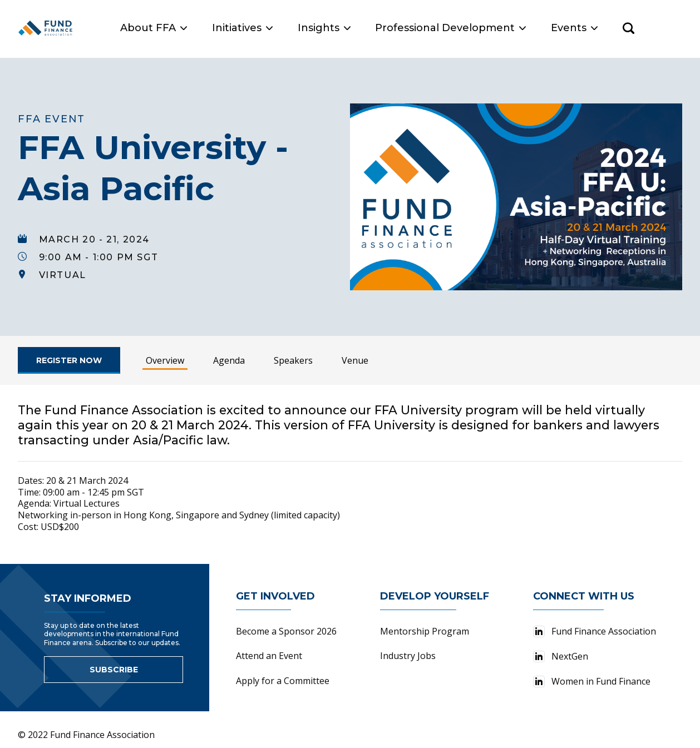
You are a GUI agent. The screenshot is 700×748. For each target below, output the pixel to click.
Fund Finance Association (595, 625)
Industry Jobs (408, 650)
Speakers (293, 354)
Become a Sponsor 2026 (286, 625)
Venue (355, 354)
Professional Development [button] (498, 28)
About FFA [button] (201, 28)
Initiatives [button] (290, 28)
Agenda (229, 354)
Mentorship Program (425, 625)
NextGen (561, 650)
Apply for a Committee (283, 675)
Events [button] (622, 28)
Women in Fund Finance (592, 675)
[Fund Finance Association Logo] (69, 28)
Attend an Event (269, 650)
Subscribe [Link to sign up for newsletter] (114, 663)
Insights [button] (371, 28)
